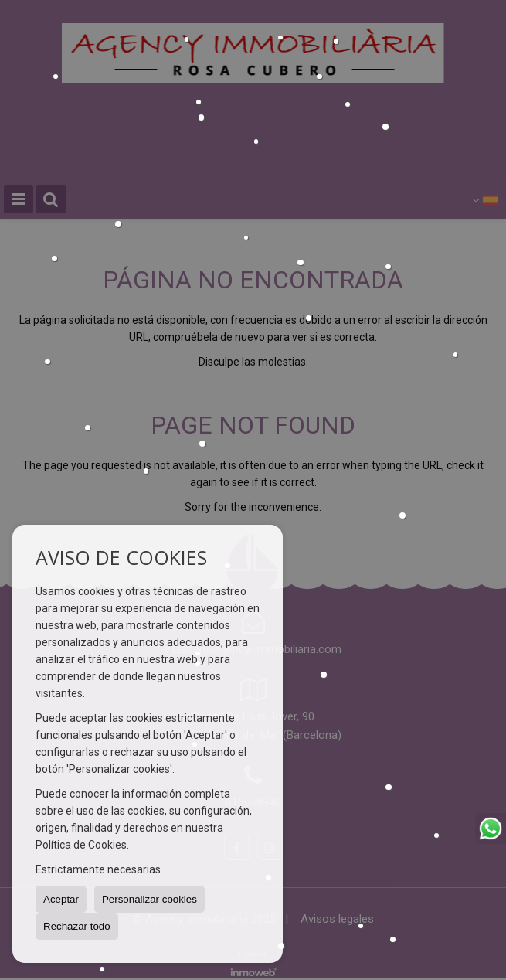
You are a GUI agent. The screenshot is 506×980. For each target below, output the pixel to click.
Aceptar (61, 899)
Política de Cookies (81, 845)
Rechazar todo (77, 926)
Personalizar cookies (149, 899)
